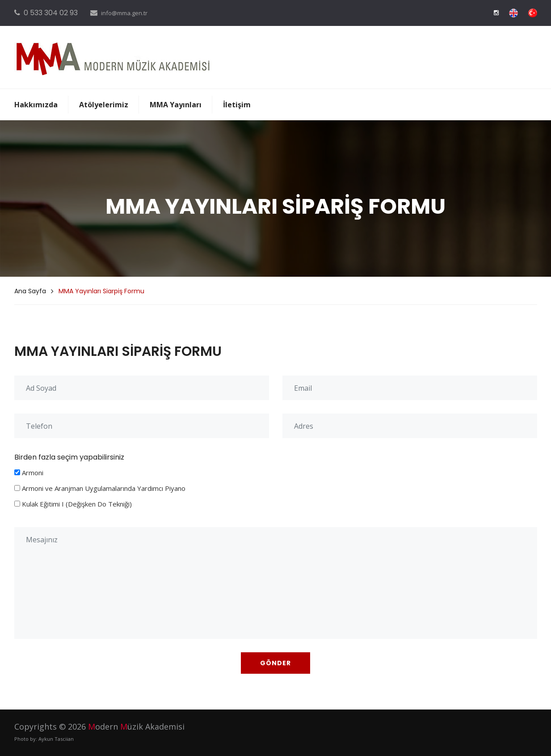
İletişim (237, 105)
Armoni (33, 473)
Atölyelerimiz (104, 105)
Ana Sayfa (30, 291)
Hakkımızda (36, 105)
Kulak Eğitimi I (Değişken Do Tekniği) (77, 504)
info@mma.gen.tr (124, 13)
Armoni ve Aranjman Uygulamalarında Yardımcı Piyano (104, 488)
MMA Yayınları (176, 105)
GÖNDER (275, 663)
